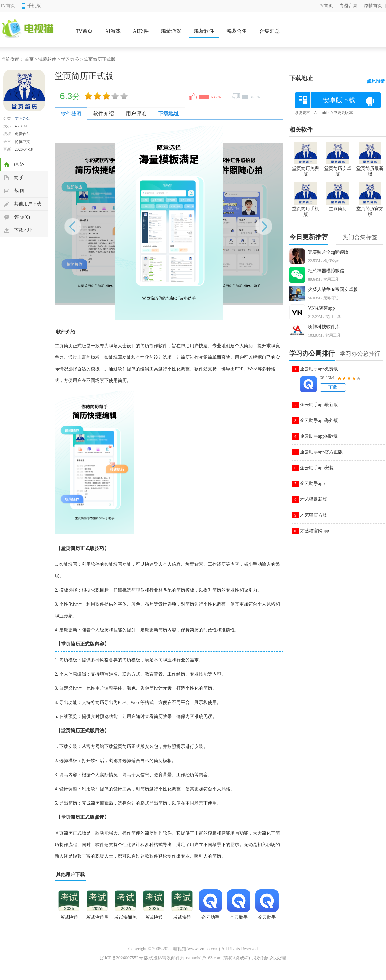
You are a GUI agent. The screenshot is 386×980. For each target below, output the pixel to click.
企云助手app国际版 (319, 436)
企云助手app (312, 484)
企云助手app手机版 (267, 919)
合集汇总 (270, 31)
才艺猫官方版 (314, 515)
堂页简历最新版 (370, 169)
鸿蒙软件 (204, 31)
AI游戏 (113, 31)
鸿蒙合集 (237, 31)
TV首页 (8, 6)
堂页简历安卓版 (338, 169)
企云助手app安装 (317, 468)
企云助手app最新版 (319, 405)
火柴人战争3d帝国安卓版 (333, 289)
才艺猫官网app (315, 531)
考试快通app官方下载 (154, 919)
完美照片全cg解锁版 (328, 252)
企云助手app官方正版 (321, 452)
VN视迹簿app (321, 308)
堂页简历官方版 (370, 209)
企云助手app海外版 (319, 420)
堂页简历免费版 (306, 169)
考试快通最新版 (97, 919)
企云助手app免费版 (319, 369)
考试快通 (182, 917)
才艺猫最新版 (314, 499)
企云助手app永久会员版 (239, 919)
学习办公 (70, 59)
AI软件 (141, 31)
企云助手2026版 (210, 919)
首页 (29, 59)
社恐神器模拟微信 (326, 271)
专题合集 (348, 6)
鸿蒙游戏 (171, 31)
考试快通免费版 (125, 919)
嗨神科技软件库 (324, 327)
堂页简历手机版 (306, 209)
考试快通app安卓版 (69, 919)
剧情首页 (373, 6)
